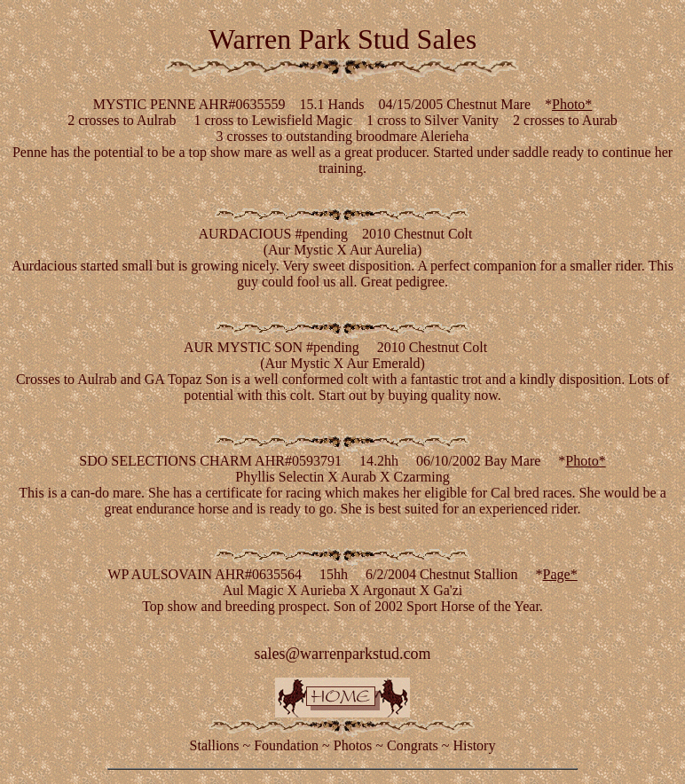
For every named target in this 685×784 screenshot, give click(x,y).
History (474, 745)
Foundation (286, 745)
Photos (353, 745)
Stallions (215, 745)
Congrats (413, 745)
